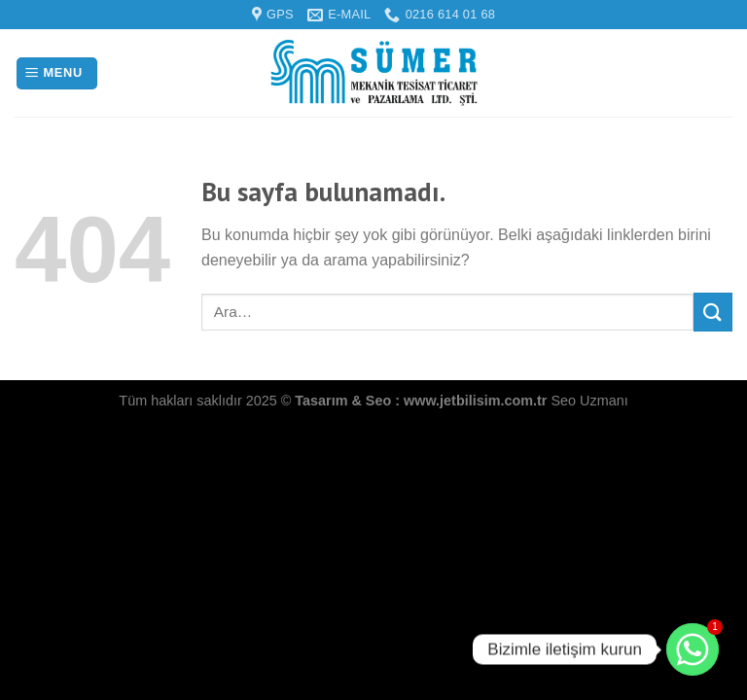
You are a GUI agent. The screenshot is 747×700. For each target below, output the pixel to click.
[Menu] (57, 73)
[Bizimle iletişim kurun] (693, 649)
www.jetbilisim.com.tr (477, 401)
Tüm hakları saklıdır (182, 401)
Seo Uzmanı (589, 401)
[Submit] (713, 312)
